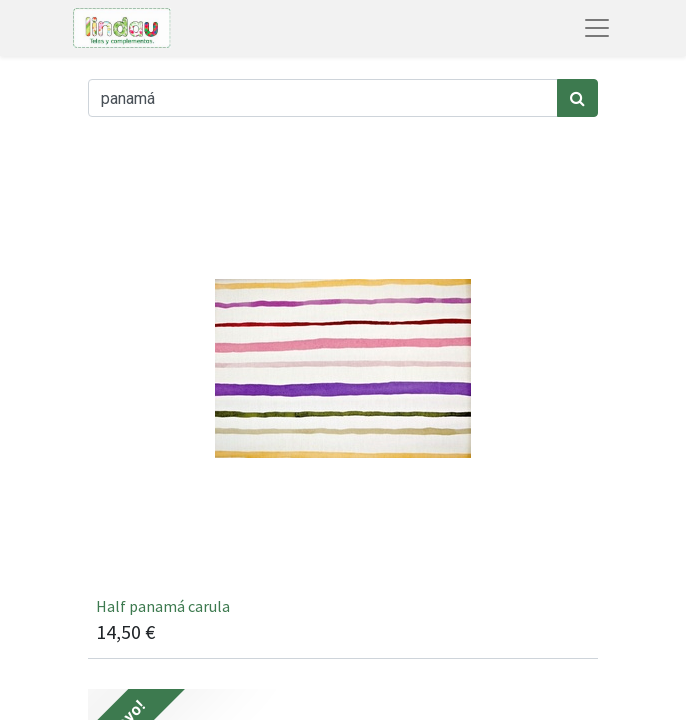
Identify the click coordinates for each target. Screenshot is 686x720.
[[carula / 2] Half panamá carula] (343, 403)
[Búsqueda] (577, 98)
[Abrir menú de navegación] (597, 28)
